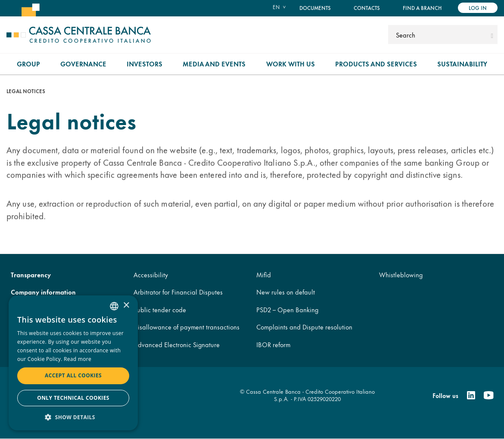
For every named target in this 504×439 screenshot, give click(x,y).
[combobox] (114, 306)
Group (28, 64)
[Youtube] (488, 395)
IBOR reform (273, 344)
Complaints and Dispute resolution (304, 327)
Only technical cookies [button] (73, 398)
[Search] (438, 34)
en (276, 7)
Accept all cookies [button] (73, 375)
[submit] (492, 34)
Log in (478, 8)
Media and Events (214, 64)
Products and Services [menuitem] (376, 64)
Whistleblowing (401, 274)
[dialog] (73, 363)
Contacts (367, 8)
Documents (315, 8)
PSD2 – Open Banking (287, 309)
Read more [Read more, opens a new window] (78, 359)
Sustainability (462, 64)
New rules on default (286, 292)
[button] (73, 417)
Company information (43, 292)
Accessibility (151, 274)
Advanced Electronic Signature (177, 344)
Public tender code (160, 309)
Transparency (31, 274)
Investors (145, 64)
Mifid (264, 274)
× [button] (126, 306)
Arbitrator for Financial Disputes (178, 292)
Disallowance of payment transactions (187, 327)
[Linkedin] (471, 395)
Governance (83, 64)
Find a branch (422, 8)
